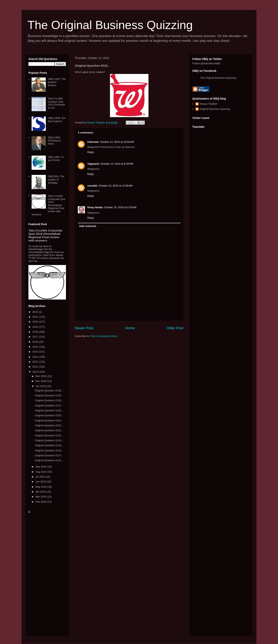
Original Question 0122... (49, 430)
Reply (91, 152)
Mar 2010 (41, 497)
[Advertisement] (47, 574)
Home (130, 328)
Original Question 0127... (49, 406)
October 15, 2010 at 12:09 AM (116, 186)
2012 (36, 362)
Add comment (88, 226)
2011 (36, 367)
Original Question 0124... (49, 420)
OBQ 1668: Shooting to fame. (54, 141)
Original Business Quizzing (215, 109)
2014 (36, 352)
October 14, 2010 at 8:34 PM (117, 164)
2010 (36, 372)
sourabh (92, 186)
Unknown (93, 142)
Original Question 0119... (49, 445)
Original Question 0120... (49, 440)
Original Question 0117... (49, 455)
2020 (36, 322)
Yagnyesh (93, 164)
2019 (36, 327)
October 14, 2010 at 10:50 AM (117, 142)
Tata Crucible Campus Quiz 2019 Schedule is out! (56, 103)
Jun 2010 (41, 482)
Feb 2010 (41, 502)
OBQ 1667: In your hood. (56, 159)
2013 (36, 357)
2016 (36, 342)
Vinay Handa (95, 207)
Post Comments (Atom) (104, 336)
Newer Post (84, 328)
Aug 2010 (41, 472)
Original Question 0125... (49, 415)
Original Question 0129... (49, 395)
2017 (36, 337)
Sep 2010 (41, 467)
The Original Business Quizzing (110, 25)
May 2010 (42, 487)
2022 (36, 312)
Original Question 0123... (49, 425)
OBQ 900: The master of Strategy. (56, 179)
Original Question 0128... (49, 400)
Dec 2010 (41, 376)
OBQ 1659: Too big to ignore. (57, 120)
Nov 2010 (41, 381)
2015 (36, 347)
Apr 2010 (41, 492)
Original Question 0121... (49, 435)
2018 (36, 332)
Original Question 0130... (49, 391)
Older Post (175, 328)
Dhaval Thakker (208, 104)
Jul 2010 (41, 477)
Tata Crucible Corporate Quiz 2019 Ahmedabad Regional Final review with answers (48, 205)
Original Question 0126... (49, 410)
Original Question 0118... (49, 450)
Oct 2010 (41, 386)
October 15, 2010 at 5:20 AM (120, 207)
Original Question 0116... (49, 460)
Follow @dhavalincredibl (206, 63)
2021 (36, 317)
